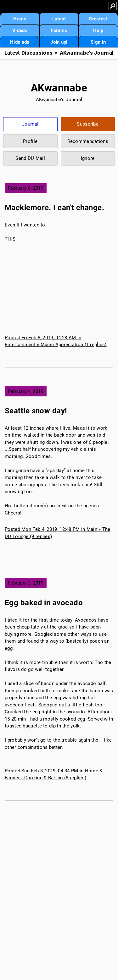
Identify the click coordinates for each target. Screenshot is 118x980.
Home (20, 19)
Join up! (59, 42)
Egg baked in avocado (44, 603)
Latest (59, 19)
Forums (59, 30)
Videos (20, 30)
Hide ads (20, 42)
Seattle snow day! (36, 411)
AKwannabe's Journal (87, 53)
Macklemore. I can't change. (54, 208)
